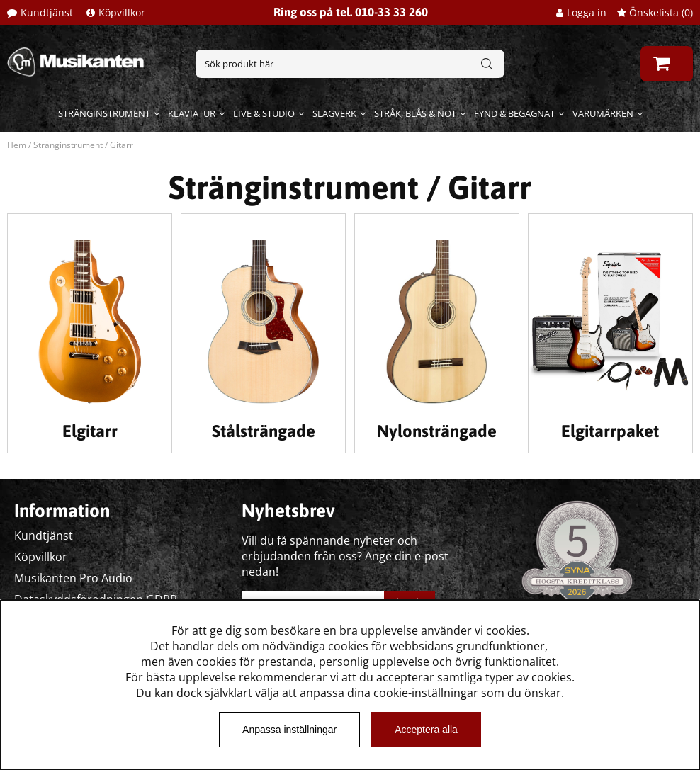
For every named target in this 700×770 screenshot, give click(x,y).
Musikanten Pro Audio (73, 578)
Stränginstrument (104, 113)
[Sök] (350, 64)
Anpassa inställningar (289, 730)
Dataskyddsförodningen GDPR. (97, 599)
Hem (17, 145)
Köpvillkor (122, 12)
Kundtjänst (47, 12)
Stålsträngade (264, 431)
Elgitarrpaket (610, 431)
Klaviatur (192, 113)
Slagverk (334, 113)
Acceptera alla (426, 730)
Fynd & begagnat (514, 113)
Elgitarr (90, 431)
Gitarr (122, 145)
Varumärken (603, 113)
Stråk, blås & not (415, 113)
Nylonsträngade (437, 431)
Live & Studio (264, 113)
